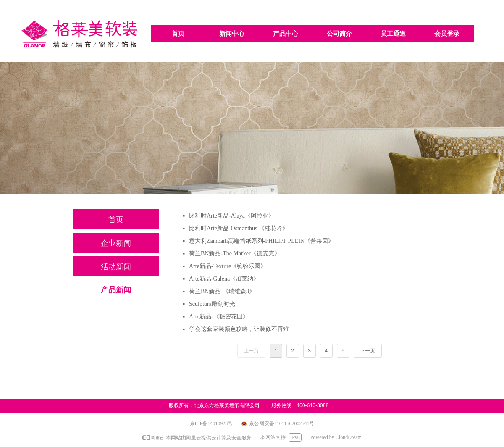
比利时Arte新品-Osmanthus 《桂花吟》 (239, 228)
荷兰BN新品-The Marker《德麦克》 (235, 254)
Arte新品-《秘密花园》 (219, 317)
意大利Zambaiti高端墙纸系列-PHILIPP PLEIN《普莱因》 (261, 241)
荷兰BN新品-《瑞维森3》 (222, 291)
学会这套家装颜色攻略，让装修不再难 (239, 329)
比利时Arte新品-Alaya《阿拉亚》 (232, 216)
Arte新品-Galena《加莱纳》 (224, 279)
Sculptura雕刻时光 (212, 304)
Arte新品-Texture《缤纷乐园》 (228, 266)
